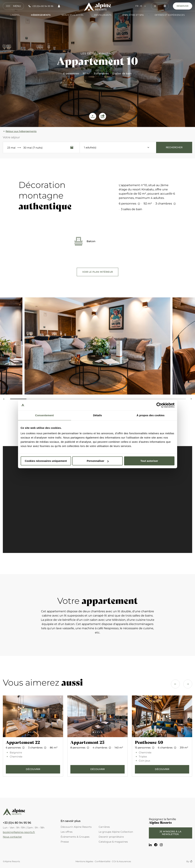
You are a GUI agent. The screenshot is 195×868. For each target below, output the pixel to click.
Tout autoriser (149, 461)
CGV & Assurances (121, 861)
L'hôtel (15, 15)
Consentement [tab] (44, 415)
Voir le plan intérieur (97, 272)
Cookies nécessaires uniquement (46, 461)
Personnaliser (98, 461)
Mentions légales (84, 861)
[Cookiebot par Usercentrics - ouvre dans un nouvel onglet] (159, 405)
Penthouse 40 (149, 742)
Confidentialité (103, 861)
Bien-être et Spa (130, 15)
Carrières (104, 827)
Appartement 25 (87, 742)
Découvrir (33, 769)
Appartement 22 (23, 742)
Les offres (67, 832)
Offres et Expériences (166, 15)
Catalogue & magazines (113, 842)
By (189, 861)
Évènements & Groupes (75, 837)
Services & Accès (69, 15)
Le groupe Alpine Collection (116, 832)
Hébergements (38, 15)
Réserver (183, 6)
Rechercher (174, 147)
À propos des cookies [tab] (151, 415)
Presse (65, 842)
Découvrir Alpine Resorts (76, 827)
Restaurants (100, 15)
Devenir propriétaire (111, 837)
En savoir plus (71, 821)
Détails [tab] (98, 415)
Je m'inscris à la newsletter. (170, 833)
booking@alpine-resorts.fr (19, 832)
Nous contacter (12, 837)
